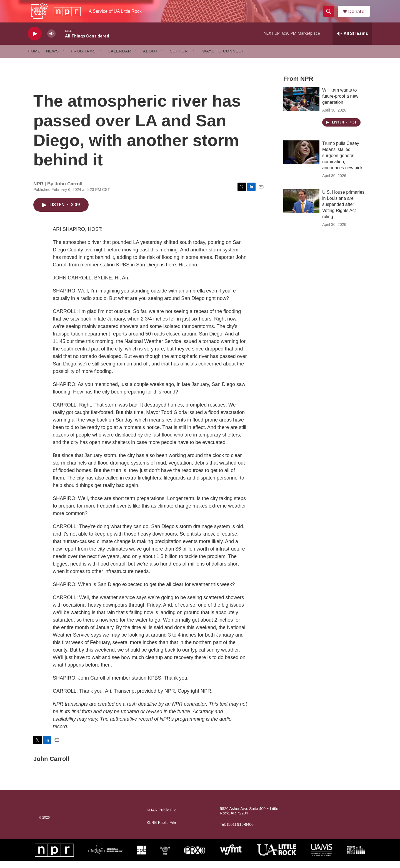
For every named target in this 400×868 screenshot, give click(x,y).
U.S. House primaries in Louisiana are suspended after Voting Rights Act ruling (343, 211)
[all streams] (352, 40)
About (150, 58)
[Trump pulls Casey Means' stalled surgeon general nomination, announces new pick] (301, 159)
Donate (358, 15)
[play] (35, 40)
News (52, 58)
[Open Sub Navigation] (63, 58)
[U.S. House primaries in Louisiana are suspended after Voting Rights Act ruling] (301, 208)
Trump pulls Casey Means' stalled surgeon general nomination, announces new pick (342, 162)
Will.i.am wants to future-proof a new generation (340, 103)
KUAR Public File (162, 817)
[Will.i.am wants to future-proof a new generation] (301, 106)
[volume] (51, 40)
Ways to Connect (223, 58)
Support (180, 58)
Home (34, 58)
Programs (83, 58)
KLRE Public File (161, 829)
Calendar (119, 58)
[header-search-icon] (330, 15)
